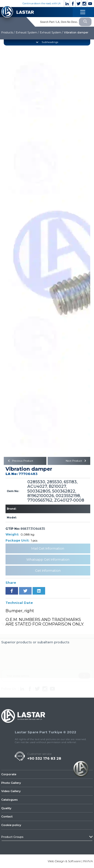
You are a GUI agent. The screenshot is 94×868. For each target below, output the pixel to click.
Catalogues (10, 800)
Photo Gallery (11, 783)
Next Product (77, 461)
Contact (7, 816)
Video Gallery (11, 791)
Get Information (48, 570)
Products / (8, 32)
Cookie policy (11, 825)
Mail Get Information (48, 548)
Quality (6, 808)
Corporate (9, 774)
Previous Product (20, 461)
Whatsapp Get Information (48, 559)
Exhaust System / (27, 32)
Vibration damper (76, 32)
